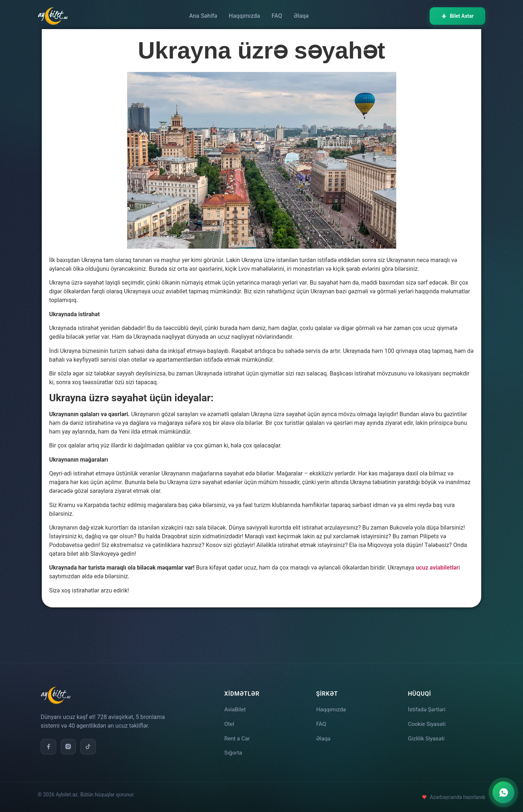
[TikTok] (89, 744)
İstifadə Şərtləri (427, 707)
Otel (230, 722)
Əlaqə (301, 16)
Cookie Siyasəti (427, 722)
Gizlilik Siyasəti (427, 737)
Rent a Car (238, 737)
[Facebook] (49, 744)
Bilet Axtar (457, 16)
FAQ (277, 16)
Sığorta (234, 753)
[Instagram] (69, 744)
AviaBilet (236, 707)
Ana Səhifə (203, 16)
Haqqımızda (244, 16)
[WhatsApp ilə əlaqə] (503, 792)
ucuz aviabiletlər (437, 568)
